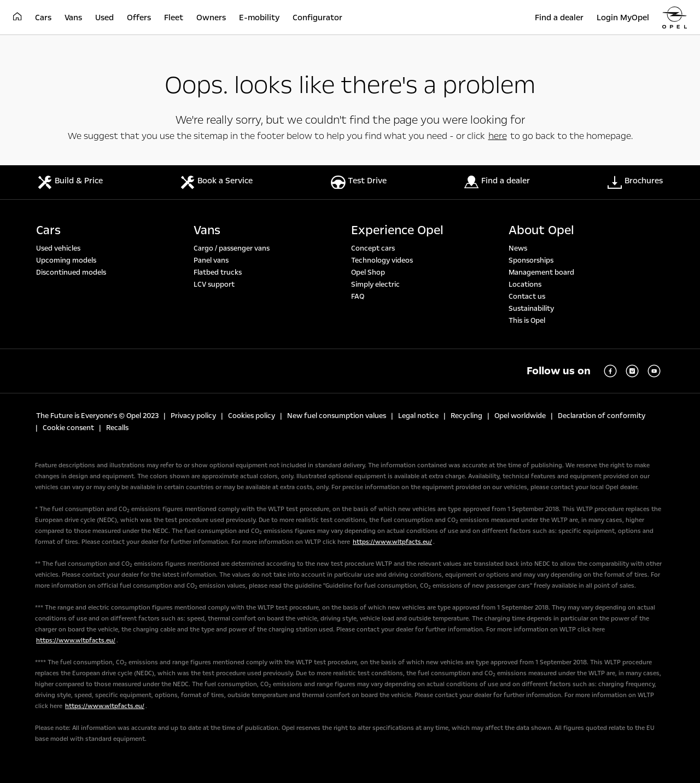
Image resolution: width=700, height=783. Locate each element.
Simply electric (375, 285)
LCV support (214, 285)
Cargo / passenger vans (232, 248)
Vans (207, 230)
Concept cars (373, 248)
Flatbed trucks (218, 272)
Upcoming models (66, 260)
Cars (48, 230)
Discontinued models (71, 272)
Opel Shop (368, 272)
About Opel (541, 230)
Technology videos (382, 260)
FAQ (358, 297)
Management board (541, 272)
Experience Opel (397, 230)
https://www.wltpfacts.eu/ (392, 542)
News (518, 248)
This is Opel (527, 321)
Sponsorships (531, 260)
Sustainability (531, 309)
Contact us (527, 297)
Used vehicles (58, 248)
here (498, 136)
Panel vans (211, 260)
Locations (525, 285)
